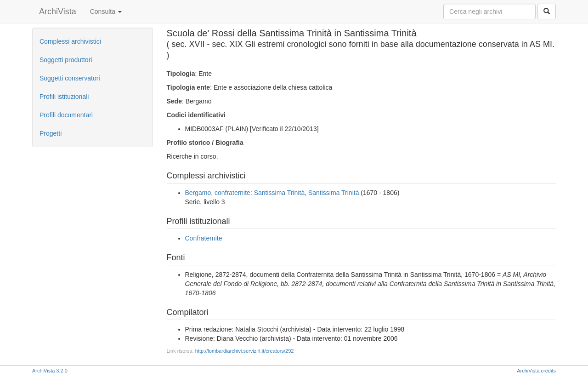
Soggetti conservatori (70, 78)
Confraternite (204, 238)
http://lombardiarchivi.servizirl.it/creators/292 (245, 351)
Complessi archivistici (70, 41)
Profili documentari (66, 115)
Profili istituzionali (64, 97)
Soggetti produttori (66, 60)
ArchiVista (58, 11)
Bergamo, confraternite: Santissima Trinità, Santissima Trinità (272, 193)
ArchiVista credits (536, 371)
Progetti (51, 133)
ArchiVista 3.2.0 (50, 371)
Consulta (106, 11)
